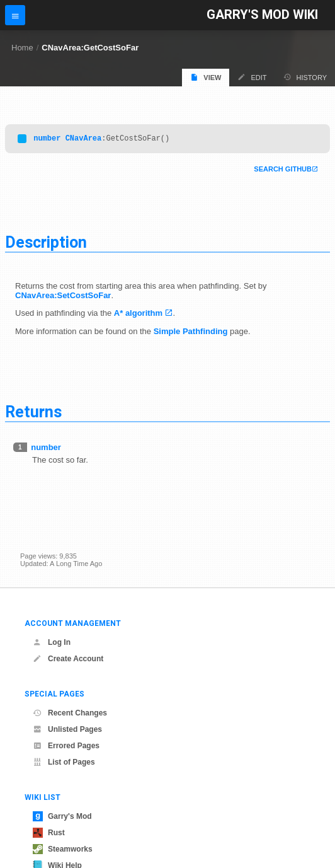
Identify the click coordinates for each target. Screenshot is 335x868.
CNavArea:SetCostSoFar (63, 297)
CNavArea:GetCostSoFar (90, 48)
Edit (252, 77)
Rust (49, 833)
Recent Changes (70, 713)
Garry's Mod (62, 816)
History (305, 77)
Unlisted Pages (67, 729)
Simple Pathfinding (191, 333)
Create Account (68, 659)
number (47, 140)
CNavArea (84, 140)
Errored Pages (66, 746)
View (206, 77)
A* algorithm (138, 315)
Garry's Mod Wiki (262, 15)
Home (22, 48)
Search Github (283, 171)
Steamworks (63, 849)
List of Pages (64, 762)
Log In (52, 642)
